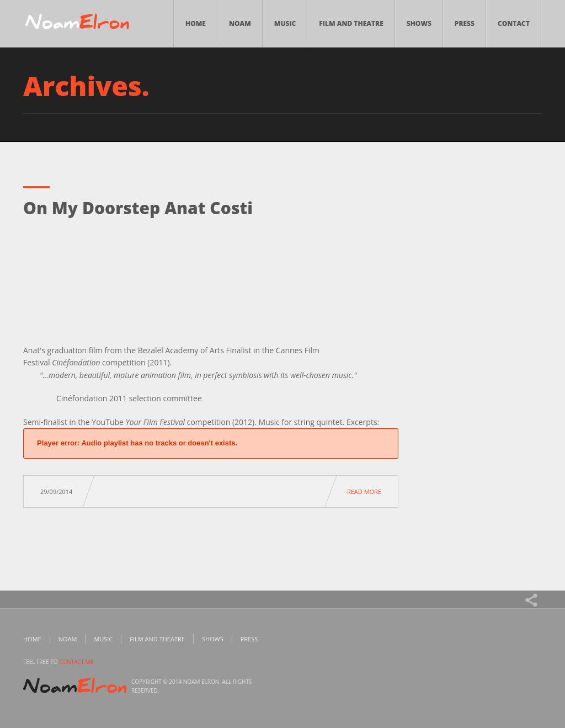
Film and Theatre (351, 23)
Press (465, 23)
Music (285, 23)
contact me (76, 662)
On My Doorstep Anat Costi (138, 208)
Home (196, 23)
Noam (240, 23)
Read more (364, 491)
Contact (514, 23)
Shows (419, 23)
